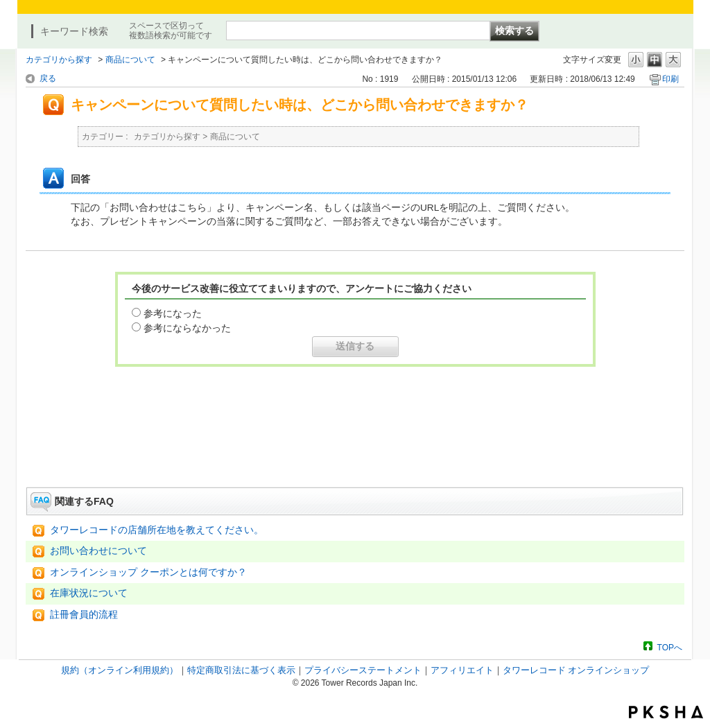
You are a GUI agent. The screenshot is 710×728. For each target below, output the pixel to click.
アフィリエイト (462, 670)
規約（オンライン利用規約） (120, 670)
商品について (130, 60)
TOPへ (670, 647)
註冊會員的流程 (84, 615)
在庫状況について (89, 593)
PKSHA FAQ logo (666, 712)
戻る (48, 78)
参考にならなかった (187, 328)
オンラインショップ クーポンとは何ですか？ (148, 572)
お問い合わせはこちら (355, 449)
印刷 (670, 79)
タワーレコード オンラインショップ (576, 670)
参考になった (173, 313)
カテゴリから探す (59, 60)
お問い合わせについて (98, 551)
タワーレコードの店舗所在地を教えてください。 (157, 530)
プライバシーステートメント (363, 670)
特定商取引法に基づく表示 (241, 670)
